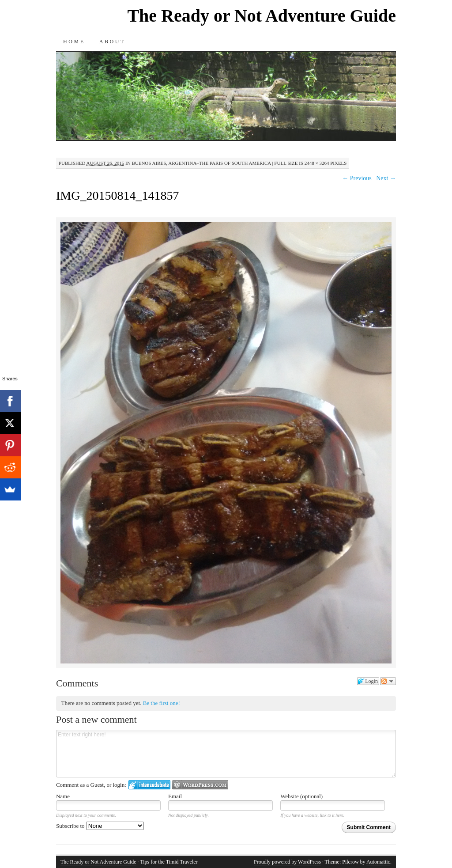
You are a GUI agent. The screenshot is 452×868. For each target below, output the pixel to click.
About (112, 42)
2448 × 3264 (317, 163)
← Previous (357, 178)
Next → (386, 178)
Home (74, 42)
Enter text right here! (226, 754)
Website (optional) (301, 796)
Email (175, 796)
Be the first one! (162, 703)
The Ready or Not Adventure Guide (262, 16)
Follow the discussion (388, 681)
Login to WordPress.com (200, 785)
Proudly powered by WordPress (287, 862)
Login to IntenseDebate (149, 785)
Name (63, 796)
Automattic (378, 862)
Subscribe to (100, 826)
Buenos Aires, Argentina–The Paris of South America (201, 163)
